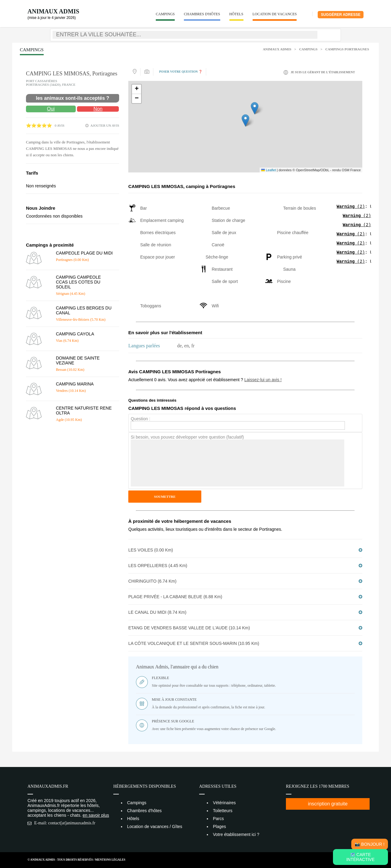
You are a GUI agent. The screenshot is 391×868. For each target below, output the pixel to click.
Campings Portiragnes (347, 49)
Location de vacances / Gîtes (155, 826)
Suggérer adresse (341, 15)
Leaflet (269, 170)
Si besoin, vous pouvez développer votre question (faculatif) (187, 437)
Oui (51, 109)
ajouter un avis (105, 125)
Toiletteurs (223, 811)
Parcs (218, 819)
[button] (245, 120)
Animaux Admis (53, 11)
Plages (219, 826)
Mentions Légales (110, 860)
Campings (165, 14)
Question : (141, 419)
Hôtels (236, 14)
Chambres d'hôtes (202, 14)
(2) (351, 207)
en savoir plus (96, 815)
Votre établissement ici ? (236, 834)
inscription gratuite (328, 804)
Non (98, 109)
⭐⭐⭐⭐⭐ (39, 126)
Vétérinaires (224, 803)
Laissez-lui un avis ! (263, 380)
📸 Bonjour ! (369, 844)
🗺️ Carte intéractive (361, 857)
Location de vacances (275, 14)
